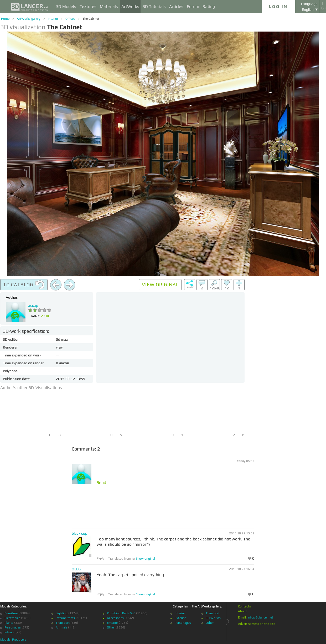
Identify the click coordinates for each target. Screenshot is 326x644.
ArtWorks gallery (29, 19)
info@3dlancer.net (260, 617)
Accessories (115, 618)
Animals (61, 627)
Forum (193, 6)
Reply (100, 558)
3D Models (66, 6)
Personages (13, 627)
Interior (53, 19)
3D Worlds (213, 618)
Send (101, 483)
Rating (209, 6)
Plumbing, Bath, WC (121, 613)
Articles (176, 6)
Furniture (11, 613)
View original (160, 285)
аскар (33, 305)
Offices (70, 19)
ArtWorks (130, 6)
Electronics (12, 618)
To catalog (24, 285)
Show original (145, 559)
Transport (63, 623)
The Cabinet (91, 19)
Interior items (65, 618)
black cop (79, 533)
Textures (88, 6)
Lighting (62, 613)
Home (5, 19)
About (242, 611)
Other (111, 627)
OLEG (76, 569)
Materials (109, 6)
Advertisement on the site (257, 624)
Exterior (112, 623)
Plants (9, 623)
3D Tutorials (154, 6)
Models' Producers (13, 640)
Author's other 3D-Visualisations (31, 388)
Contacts (244, 606)
